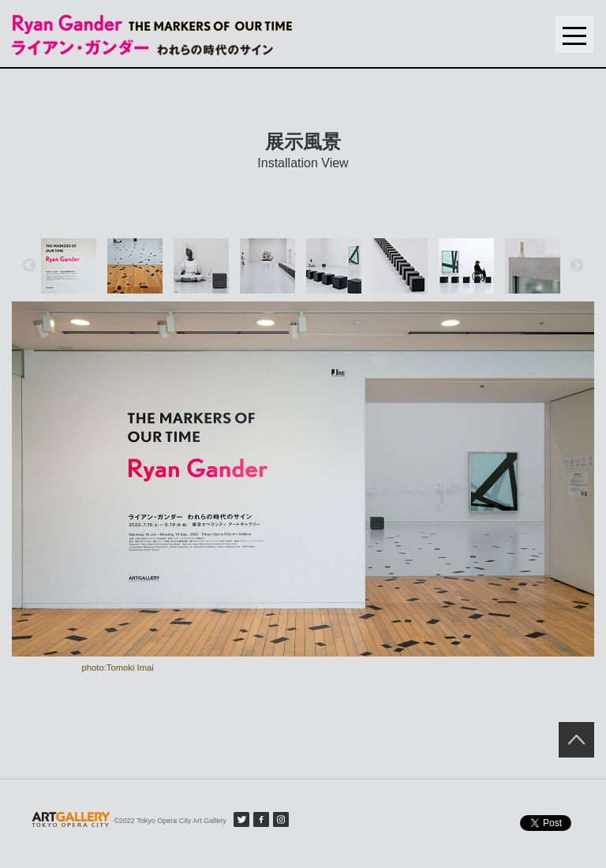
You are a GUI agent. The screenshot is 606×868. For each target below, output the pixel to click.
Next (577, 266)
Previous (29, 266)
